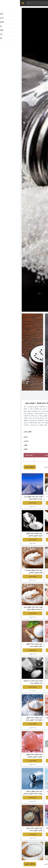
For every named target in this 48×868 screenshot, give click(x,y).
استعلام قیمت (10, 467)
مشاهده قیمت (36, 503)
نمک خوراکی (12, 507)
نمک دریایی (36, 728)
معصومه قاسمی (30, 467)
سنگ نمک (36, 654)
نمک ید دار (36, 507)
